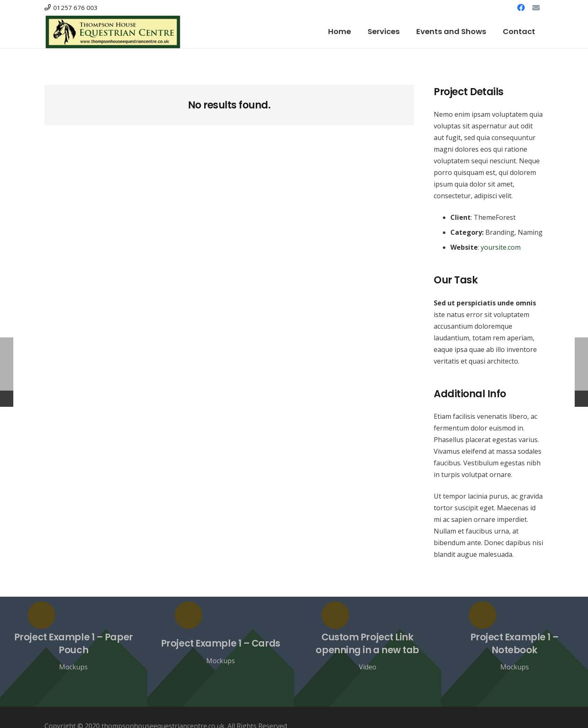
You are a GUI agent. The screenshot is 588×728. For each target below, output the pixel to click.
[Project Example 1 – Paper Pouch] (74, 652)
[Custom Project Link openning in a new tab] (368, 652)
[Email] (536, 7)
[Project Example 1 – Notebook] (515, 652)
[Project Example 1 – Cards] (221, 652)
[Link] (113, 32)
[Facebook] (521, 7)
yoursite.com (501, 247)
